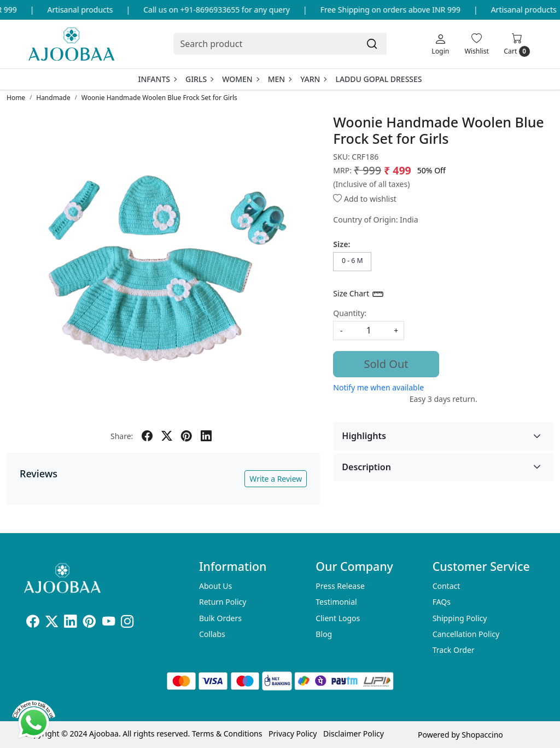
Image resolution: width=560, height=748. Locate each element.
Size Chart (358, 294)
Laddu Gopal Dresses (378, 79)
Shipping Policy (460, 618)
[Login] (440, 44)
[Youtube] (109, 623)
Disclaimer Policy (354, 734)
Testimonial (336, 602)
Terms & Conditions (227, 734)
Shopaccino (482, 735)
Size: (342, 244)
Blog (324, 634)
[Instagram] (127, 623)
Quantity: (350, 313)
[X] (52, 623)
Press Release (340, 586)
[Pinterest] (89, 623)
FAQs (442, 602)
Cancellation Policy (466, 634)
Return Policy (223, 602)
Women (240, 79)
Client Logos (338, 618)
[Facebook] (33, 623)
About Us (215, 586)
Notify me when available (378, 387)
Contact (447, 586)
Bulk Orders (220, 618)
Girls (199, 79)
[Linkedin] (70, 623)
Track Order (454, 650)
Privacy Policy (293, 734)
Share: (122, 436)
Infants (157, 79)
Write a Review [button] (276, 479)
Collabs (212, 634)
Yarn (313, 79)
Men (280, 79)
